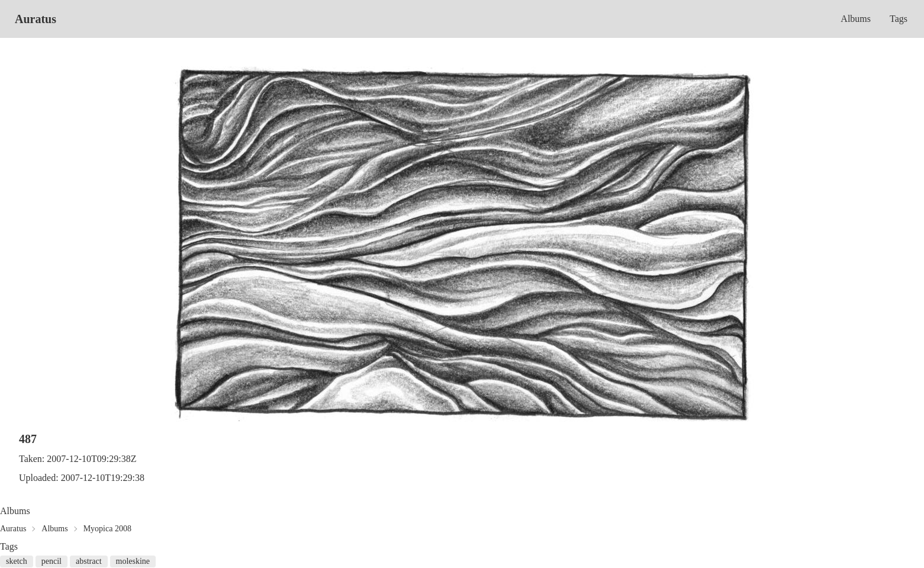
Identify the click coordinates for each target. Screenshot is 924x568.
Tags (899, 19)
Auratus (36, 19)
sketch (17, 561)
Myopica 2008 (107, 529)
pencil (51, 561)
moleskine (133, 561)
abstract (89, 561)
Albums (856, 19)
